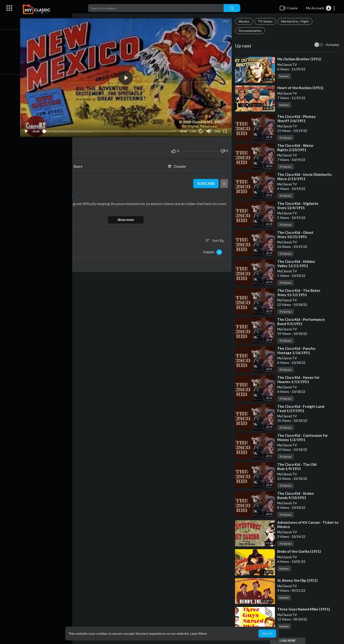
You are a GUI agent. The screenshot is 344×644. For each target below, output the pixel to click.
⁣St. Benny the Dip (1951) (298, 580)
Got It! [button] (267, 633)
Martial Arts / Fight (296, 21)
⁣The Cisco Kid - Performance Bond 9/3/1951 (302, 322)
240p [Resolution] (218, 130)
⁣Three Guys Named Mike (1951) (304, 609)
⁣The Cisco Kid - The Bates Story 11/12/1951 (299, 293)
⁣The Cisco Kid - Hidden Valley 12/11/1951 (297, 264)
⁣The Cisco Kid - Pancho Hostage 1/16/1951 (297, 351)
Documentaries (251, 31)
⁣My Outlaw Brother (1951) (300, 59)
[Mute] (209, 130)
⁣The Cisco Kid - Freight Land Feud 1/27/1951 (302, 409)
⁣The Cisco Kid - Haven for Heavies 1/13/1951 (299, 380)
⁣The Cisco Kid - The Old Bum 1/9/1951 (298, 466)
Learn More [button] (199, 633)
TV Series (266, 21)
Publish (213, 251)
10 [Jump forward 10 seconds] (201, 130)
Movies (245, 21)
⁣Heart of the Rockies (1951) (301, 88)
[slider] (111, 130)
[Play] (29, 130)
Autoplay (332, 45)
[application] (127, 77)
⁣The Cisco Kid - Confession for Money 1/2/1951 (303, 437)
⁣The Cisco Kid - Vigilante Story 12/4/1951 (299, 206)
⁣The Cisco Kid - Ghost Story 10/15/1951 (296, 235)
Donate (178, 165)
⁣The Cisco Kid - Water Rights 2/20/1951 (296, 148)
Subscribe (206, 183)
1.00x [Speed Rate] (194, 130)
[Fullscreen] (226, 130)
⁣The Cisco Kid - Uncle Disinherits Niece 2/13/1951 (305, 177)
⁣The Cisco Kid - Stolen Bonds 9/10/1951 (296, 495)
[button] (321, 8)
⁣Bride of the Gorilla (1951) (300, 551)
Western (68, 195)
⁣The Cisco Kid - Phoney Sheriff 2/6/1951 (297, 119)
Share (77, 165)
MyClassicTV (52, 180)
